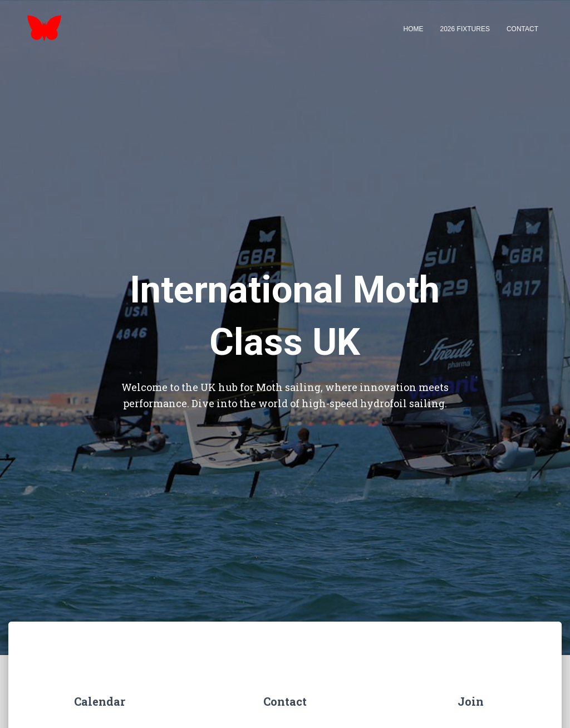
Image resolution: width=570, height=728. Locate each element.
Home (414, 29)
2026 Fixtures (465, 29)
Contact (522, 29)
